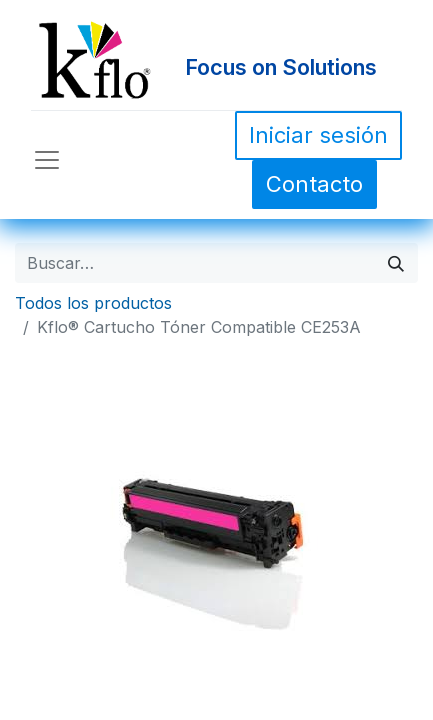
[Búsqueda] (396, 263)
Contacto (314, 184)
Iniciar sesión (318, 135)
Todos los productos (93, 303)
